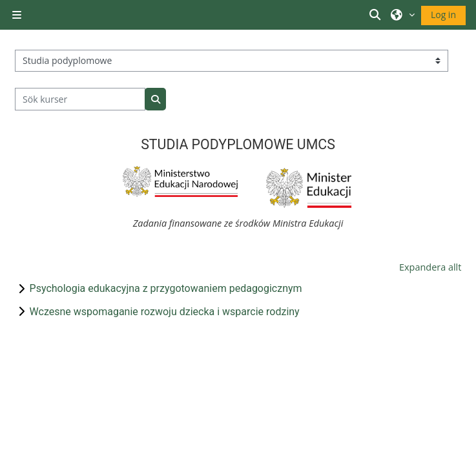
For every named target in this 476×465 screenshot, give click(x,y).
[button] (377, 15)
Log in (443, 15)
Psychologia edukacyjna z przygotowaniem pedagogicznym (166, 288)
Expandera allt (430, 267)
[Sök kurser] (80, 99)
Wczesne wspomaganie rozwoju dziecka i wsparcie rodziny (165, 312)
